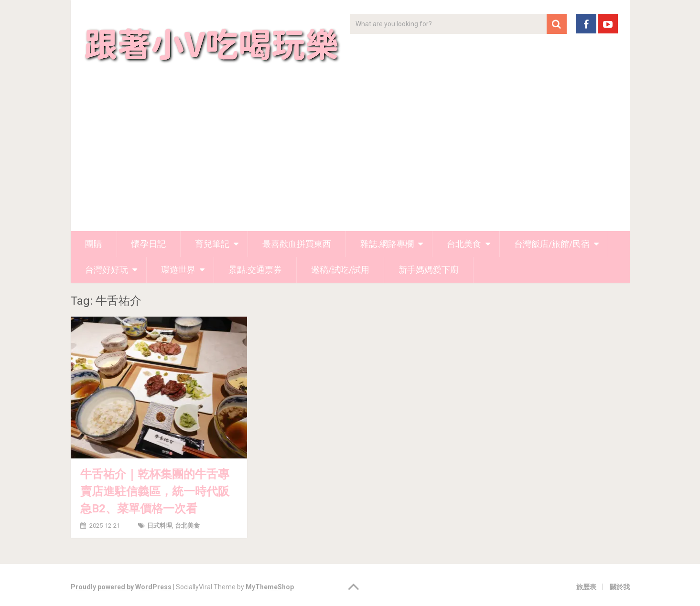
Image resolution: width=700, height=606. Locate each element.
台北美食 (464, 244)
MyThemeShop (270, 587)
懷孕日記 (149, 244)
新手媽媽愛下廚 (429, 270)
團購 (94, 244)
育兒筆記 (212, 244)
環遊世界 (178, 270)
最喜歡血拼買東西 (297, 244)
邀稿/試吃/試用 (340, 270)
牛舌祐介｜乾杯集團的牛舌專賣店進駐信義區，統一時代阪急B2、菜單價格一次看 (155, 491)
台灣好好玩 (107, 270)
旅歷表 (586, 587)
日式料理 (160, 526)
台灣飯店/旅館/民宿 (552, 244)
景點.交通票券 (255, 270)
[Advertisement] (350, 159)
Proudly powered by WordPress (121, 587)
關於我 (620, 587)
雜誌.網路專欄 (387, 244)
